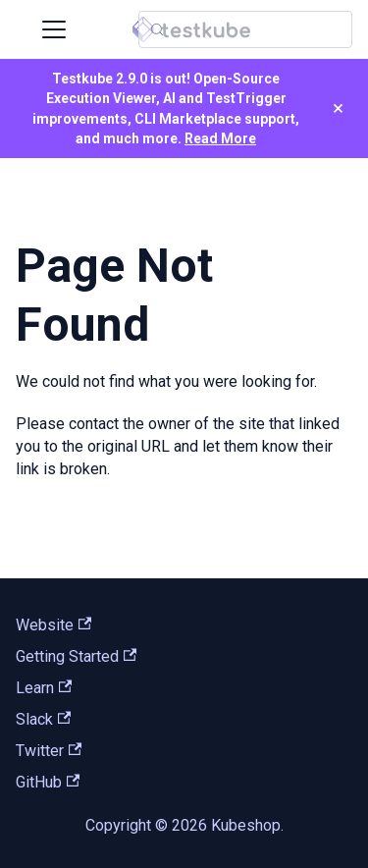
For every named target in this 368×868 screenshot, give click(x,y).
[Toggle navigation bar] (54, 29)
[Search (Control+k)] (245, 29)
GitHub (48, 782)
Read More (220, 138)
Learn (44, 688)
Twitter (49, 751)
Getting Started (76, 656)
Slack (43, 719)
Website (53, 625)
